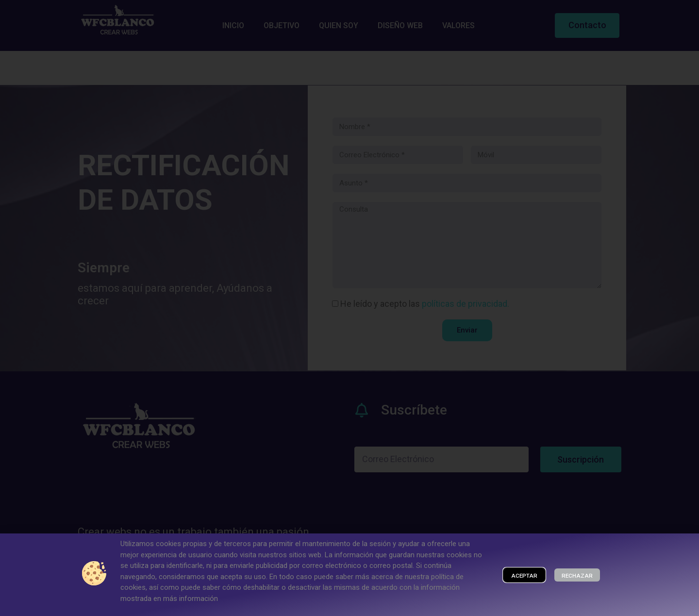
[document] (349, 308)
